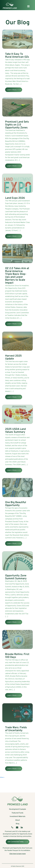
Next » (3, 777)
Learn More (12, 90)
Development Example (17, 809)
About (17, 820)
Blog (17, 824)
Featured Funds (17, 813)
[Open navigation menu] (28, 6)
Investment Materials (17, 817)
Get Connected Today (16, 842)
